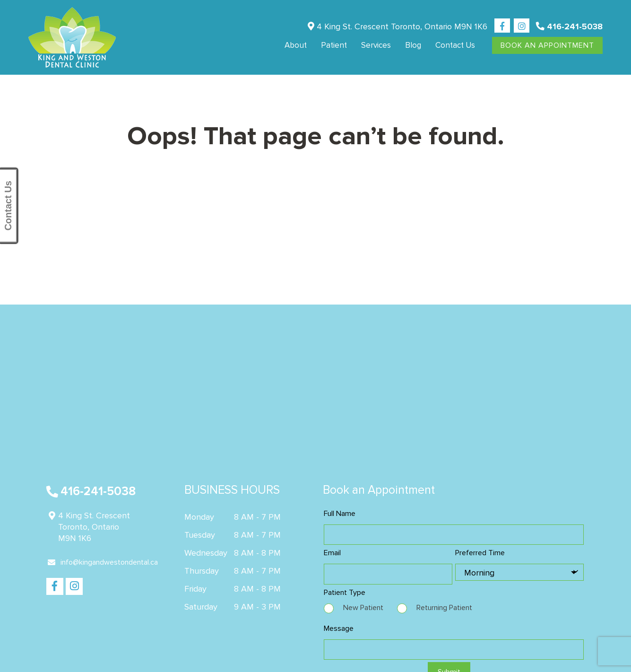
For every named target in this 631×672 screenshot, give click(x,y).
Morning (479, 573)
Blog (413, 45)
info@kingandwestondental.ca (103, 562)
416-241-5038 (569, 26)
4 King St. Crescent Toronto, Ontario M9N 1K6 (398, 26)
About (296, 45)
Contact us (455, 45)
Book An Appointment (547, 45)
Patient (334, 45)
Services (376, 45)
